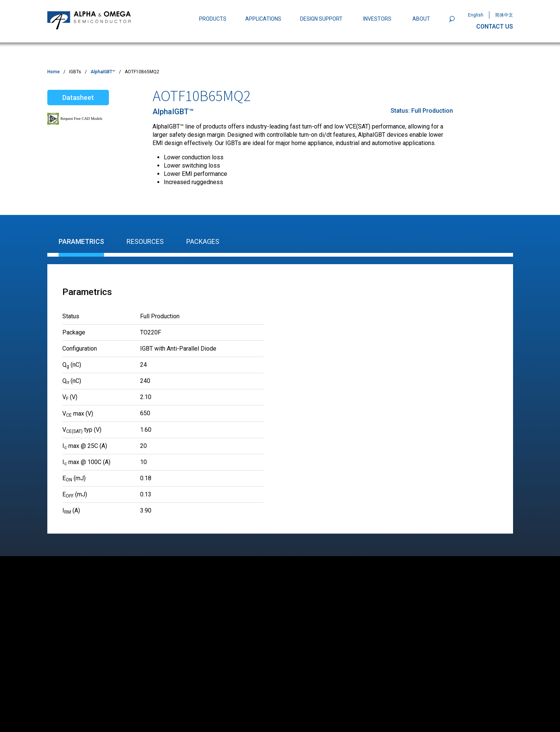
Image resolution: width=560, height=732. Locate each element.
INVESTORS (377, 19)
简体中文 (504, 15)
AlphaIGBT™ (103, 72)
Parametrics (81, 241)
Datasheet (78, 98)
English (476, 15)
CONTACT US (495, 26)
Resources (145, 241)
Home (54, 72)
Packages (203, 241)
